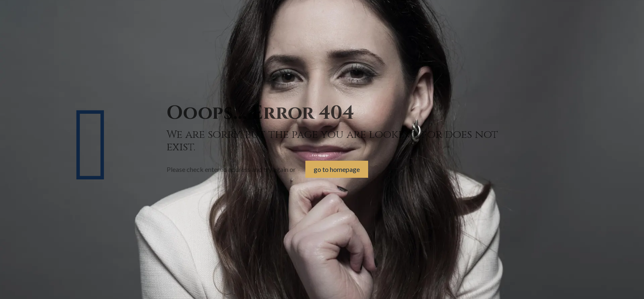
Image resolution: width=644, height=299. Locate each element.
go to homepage (337, 169)
